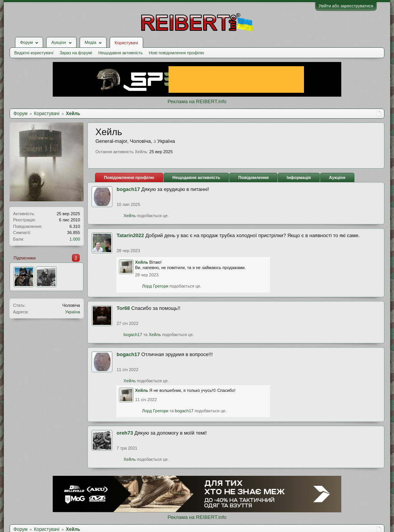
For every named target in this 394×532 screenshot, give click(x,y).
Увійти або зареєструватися (346, 6)
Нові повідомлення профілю (177, 53)
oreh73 (125, 433)
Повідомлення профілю (129, 177)
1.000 (75, 239)
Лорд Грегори (155, 286)
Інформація (299, 177)
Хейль (130, 216)
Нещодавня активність (120, 53)
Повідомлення (253, 177)
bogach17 (128, 189)
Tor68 (123, 308)
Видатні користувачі (34, 53)
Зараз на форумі (76, 53)
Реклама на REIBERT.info (197, 101)
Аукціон (337, 177)
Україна (73, 312)
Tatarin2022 (130, 235)
